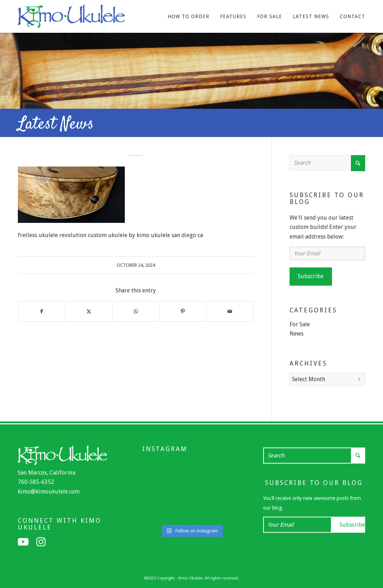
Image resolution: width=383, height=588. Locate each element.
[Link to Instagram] (41, 541)
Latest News (56, 124)
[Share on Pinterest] (183, 311)
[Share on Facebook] (42, 311)
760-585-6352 (36, 481)
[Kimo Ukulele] (71, 18)
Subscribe (311, 276)
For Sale (300, 324)
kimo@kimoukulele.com (49, 491)
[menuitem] (188, 16)
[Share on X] (89, 311)
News (297, 334)
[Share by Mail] (230, 311)
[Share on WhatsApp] (136, 311)
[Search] (327, 163)
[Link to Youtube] (23, 541)
